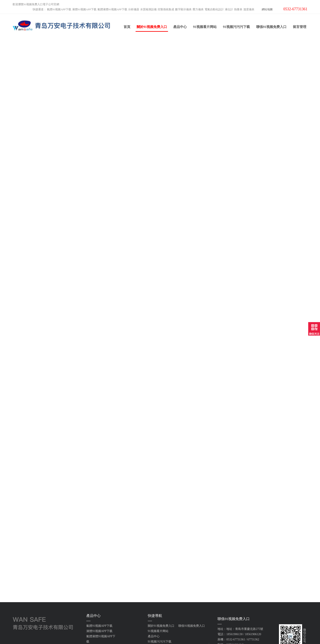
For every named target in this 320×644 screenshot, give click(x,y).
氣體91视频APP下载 (59, 9)
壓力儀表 (198, 9)
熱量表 (238, 9)
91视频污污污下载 (236, 27)
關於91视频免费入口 (152, 29)
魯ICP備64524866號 (203, 633)
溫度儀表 (249, 9)
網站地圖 (267, 9)
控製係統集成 (166, 9)
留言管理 (300, 27)
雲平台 (91, 608)
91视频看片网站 (205, 27)
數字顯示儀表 (183, 9)
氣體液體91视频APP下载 (112, 9)
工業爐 (91, 613)
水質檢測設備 (148, 9)
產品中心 (180, 27)
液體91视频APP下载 (84, 9)
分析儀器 (134, 9)
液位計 (229, 9)
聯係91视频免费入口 (271, 27)
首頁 (127, 27)
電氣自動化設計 (214, 9)
